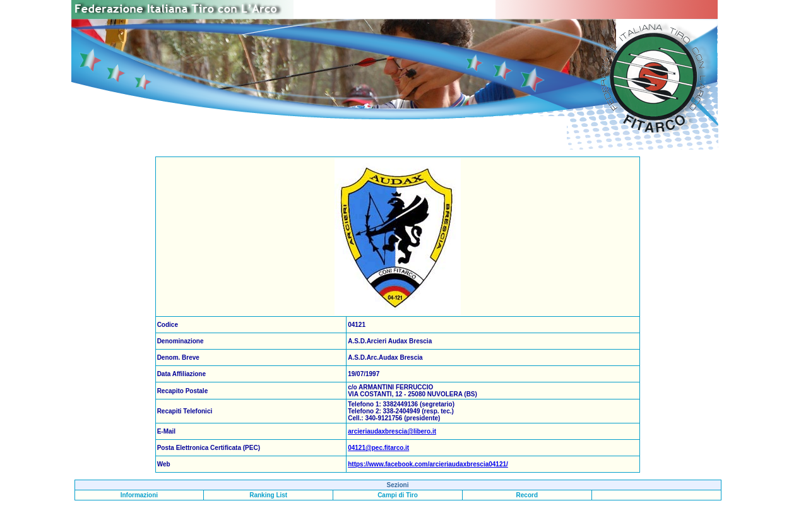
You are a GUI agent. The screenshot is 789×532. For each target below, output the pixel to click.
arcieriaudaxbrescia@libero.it (392, 431)
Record (527, 495)
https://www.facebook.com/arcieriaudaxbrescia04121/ (428, 464)
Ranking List (268, 495)
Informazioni (139, 495)
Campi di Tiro (398, 495)
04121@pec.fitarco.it (378, 448)
